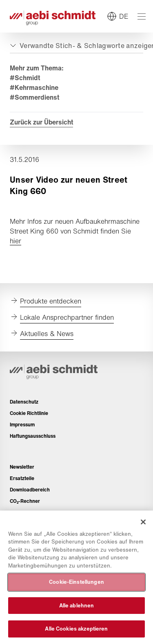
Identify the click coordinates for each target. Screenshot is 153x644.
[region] (76, 577)
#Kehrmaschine (34, 87)
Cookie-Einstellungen (76, 582)
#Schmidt (25, 78)
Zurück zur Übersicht (41, 122)
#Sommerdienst (34, 97)
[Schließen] (143, 522)
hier (16, 241)
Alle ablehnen (77, 606)
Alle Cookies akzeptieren (76, 629)
